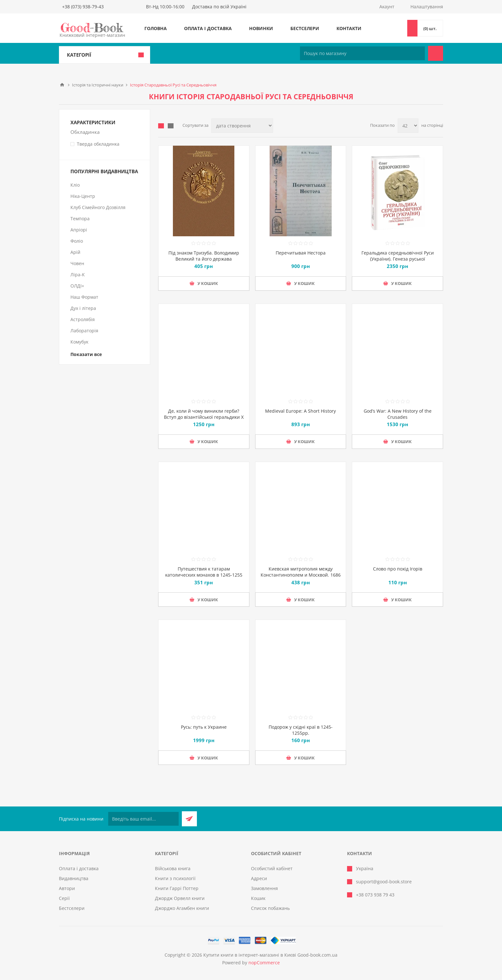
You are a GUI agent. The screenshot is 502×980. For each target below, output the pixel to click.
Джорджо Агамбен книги (182, 908)
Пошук (436, 53)
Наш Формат (84, 297)
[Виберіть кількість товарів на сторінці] (408, 126)
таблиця (161, 126)
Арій (75, 252)
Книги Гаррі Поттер (177, 888)
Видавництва (74, 878)
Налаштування (427, 7)
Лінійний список (171, 126)
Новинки (261, 28)
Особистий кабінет (272, 868)
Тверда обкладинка (98, 144)
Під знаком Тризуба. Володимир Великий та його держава (204, 256)
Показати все (86, 354)
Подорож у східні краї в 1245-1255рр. (301, 730)
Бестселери (305, 28)
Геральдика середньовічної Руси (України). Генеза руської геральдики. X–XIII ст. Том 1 (398, 259)
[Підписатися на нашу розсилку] (143, 819)
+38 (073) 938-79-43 (83, 7)
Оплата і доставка (208, 28)
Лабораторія (84, 331)
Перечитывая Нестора (301, 253)
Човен (77, 263)
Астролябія (83, 319)
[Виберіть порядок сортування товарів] (242, 126)
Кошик (258, 898)
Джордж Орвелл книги (180, 898)
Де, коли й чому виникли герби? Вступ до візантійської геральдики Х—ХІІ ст (204, 417)
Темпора (80, 219)
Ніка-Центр (83, 196)
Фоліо (77, 241)
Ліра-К (78, 275)
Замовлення (264, 888)
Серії (64, 898)
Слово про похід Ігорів (398, 569)
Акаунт (387, 7)
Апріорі (79, 230)
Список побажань (270, 908)
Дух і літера (83, 308)
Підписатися (189, 819)
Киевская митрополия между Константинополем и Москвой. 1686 (301, 572)
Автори (67, 888)
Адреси (259, 878)
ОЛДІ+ (77, 286)
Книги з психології (175, 878)
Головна (156, 28)
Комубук (79, 342)
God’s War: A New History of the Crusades (398, 414)
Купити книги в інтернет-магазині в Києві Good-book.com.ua (270, 955)
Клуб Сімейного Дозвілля (98, 207)
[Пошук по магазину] (362, 53)
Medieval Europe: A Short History (300, 411)
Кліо (75, 185)
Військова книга (173, 868)
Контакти (349, 28)
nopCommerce (264, 963)
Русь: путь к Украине (204, 727)
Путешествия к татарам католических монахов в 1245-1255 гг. (204, 575)
